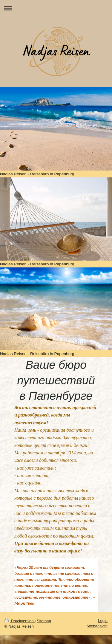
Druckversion (20, 621)
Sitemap (44, 621)
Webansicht (97, 626)
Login (103, 621)
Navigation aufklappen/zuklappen (56, 8)
